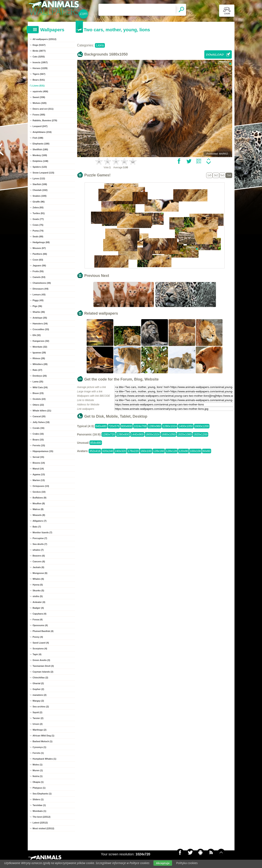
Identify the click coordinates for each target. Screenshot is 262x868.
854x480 (96, 443)
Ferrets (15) (39, 445)
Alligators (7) (40, 521)
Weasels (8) (39, 515)
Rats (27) (37, 370)
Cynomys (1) (39, 747)
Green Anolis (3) (41, 660)
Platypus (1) (39, 788)
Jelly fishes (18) (41, 422)
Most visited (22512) (44, 828)
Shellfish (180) (40, 149)
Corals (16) (39, 428)
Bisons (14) (39, 463)
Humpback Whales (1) (44, 759)
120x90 (183, 451)
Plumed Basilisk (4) (43, 631)
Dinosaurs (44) (41, 289)
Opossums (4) (40, 625)
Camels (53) (39, 277)
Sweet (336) (39, 97)
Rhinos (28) (39, 358)
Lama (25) (38, 382)
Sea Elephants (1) (42, 794)
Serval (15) (38, 457)
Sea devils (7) (40, 544)
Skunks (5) (38, 590)
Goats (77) (38, 219)
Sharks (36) (39, 312)
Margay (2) (38, 701)
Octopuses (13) (41, 486)
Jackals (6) (38, 567)
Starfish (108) (40, 184)
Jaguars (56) (39, 265)
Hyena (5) (38, 585)
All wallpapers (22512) (45, 39)
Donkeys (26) (40, 376)
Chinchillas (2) (40, 678)
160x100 (146, 451)
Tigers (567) (39, 74)
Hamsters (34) (40, 324)
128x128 (171, 451)
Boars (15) (38, 440)
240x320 (120, 451)
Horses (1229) (40, 68)
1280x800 (123, 434)
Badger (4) (38, 608)
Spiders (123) (40, 167)
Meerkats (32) (40, 347)
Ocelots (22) (39, 399)
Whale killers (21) (42, 411)
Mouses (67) (39, 248)
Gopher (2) (38, 689)
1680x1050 (168, 434)
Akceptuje (163, 863)
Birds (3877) (39, 51)
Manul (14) (38, 469)
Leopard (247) (40, 126)
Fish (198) (38, 138)
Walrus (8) (38, 509)
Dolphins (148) (41, 161)
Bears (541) (39, 80)
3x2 (216, 175)
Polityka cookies (187, 863)
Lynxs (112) (39, 178)
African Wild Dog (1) (44, 736)
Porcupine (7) (40, 538)
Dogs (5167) (39, 45)
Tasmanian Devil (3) (43, 666)
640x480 (101, 426)
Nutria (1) (38, 776)
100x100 (195, 451)
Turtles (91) (39, 213)
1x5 (209, 175)
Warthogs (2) (40, 730)
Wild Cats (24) (40, 387)
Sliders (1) (38, 799)
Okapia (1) (38, 782)
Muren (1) (38, 770)
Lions (100, 45)
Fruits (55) (38, 271)
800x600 (127, 426)
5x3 (222, 175)
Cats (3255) (39, 57)
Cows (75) (38, 225)
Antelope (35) (40, 318)
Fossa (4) (38, 619)
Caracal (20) (39, 416)
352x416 (95, 451)
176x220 (133, 451)
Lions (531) (39, 86)
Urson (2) (38, 724)
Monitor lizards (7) (42, 532)
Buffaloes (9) (40, 498)
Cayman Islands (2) (43, 672)
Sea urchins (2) (41, 707)
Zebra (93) (38, 207)
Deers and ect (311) (43, 109)
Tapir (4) (37, 654)
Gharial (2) (38, 683)
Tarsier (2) (38, 718)
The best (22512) (42, 817)
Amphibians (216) (42, 132)
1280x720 (109, 434)
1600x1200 (202, 426)
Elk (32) (37, 335)
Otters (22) (38, 405)
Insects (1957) (40, 62)
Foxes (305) (39, 115)
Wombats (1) (39, 811)
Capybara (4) (40, 614)
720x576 (114, 426)
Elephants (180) (41, 144)
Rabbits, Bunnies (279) (45, 120)
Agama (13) (39, 474)
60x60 (207, 451)
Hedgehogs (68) (41, 242)
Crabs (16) (38, 434)
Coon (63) (38, 260)
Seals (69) (38, 236)
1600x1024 (153, 434)
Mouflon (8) (39, 503)
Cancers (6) (39, 561)
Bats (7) (37, 527)
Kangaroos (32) (41, 341)
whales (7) (38, 550)
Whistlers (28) (40, 364)
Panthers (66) (40, 254)
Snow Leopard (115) (44, 173)
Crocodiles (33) (41, 329)
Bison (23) (38, 393)
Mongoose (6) (40, 573)
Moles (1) (38, 765)
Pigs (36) (37, 306)
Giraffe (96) (39, 202)
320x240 (108, 451)
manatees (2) (40, 695)
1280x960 (154, 426)
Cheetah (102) (40, 190)
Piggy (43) (38, 300)
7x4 (229, 175)
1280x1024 (170, 426)
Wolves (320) (40, 103)
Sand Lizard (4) (41, 643)
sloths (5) (38, 596)
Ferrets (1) (38, 753)
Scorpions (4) (40, 649)
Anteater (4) (39, 602)
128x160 (159, 451)
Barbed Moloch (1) (43, 741)
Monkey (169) (40, 155)
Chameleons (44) (42, 283)
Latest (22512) (40, 823)
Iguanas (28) (39, 353)
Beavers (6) (39, 556)
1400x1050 (186, 426)
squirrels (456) (40, 91)
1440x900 (137, 434)
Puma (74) (38, 231)
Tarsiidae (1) (39, 805)
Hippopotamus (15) (43, 451)
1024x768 (140, 426)
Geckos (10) (39, 492)
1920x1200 (200, 434)
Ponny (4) (38, 637)
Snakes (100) (40, 196)
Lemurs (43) (39, 295)
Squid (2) (38, 712)
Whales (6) (38, 579)
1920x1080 (184, 434)
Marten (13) (39, 480)
